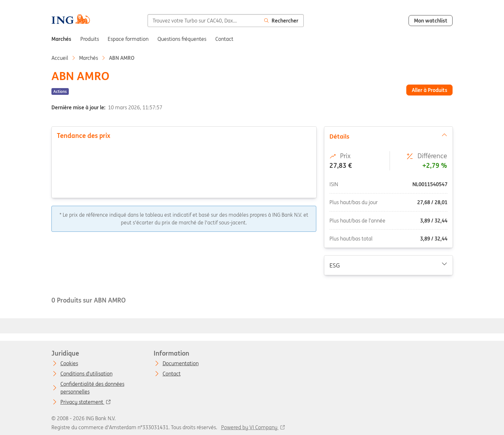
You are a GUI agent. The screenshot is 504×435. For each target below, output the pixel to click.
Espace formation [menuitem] (128, 39)
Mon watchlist (431, 21)
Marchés (89, 58)
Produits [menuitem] (90, 39)
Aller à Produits (430, 90)
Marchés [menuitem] (61, 39)
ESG (388, 265)
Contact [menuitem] (224, 39)
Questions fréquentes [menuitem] (182, 39)
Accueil (60, 58)
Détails (388, 136)
